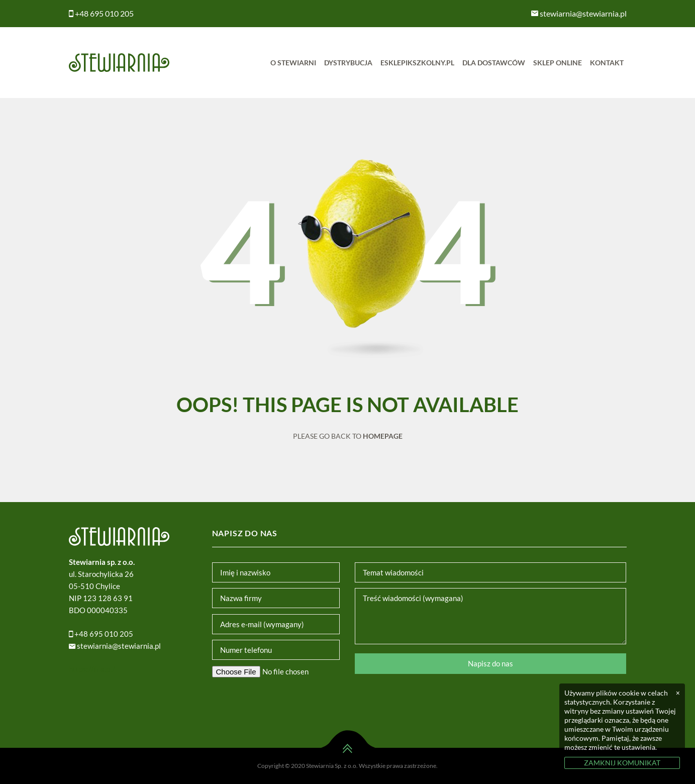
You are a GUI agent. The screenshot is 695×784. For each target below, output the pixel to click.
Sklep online (558, 63)
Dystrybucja (348, 63)
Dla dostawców (494, 63)
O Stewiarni (293, 63)
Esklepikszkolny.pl (417, 63)
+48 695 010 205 (101, 13)
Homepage (383, 436)
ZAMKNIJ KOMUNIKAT (622, 763)
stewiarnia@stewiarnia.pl (579, 13)
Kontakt (607, 63)
